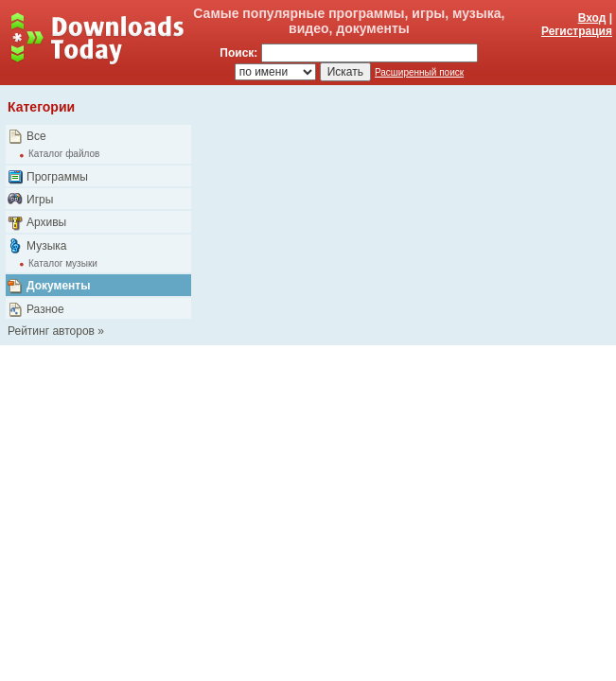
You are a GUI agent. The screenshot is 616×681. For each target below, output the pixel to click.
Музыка (46, 246)
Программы (57, 177)
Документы (58, 286)
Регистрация (577, 31)
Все (36, 136)
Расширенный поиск (419, 72)
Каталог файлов (64, 154)
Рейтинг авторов (51, 331)
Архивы (46, 222)
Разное (45, 309)
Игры (40, 200)
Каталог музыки (63, 263)
